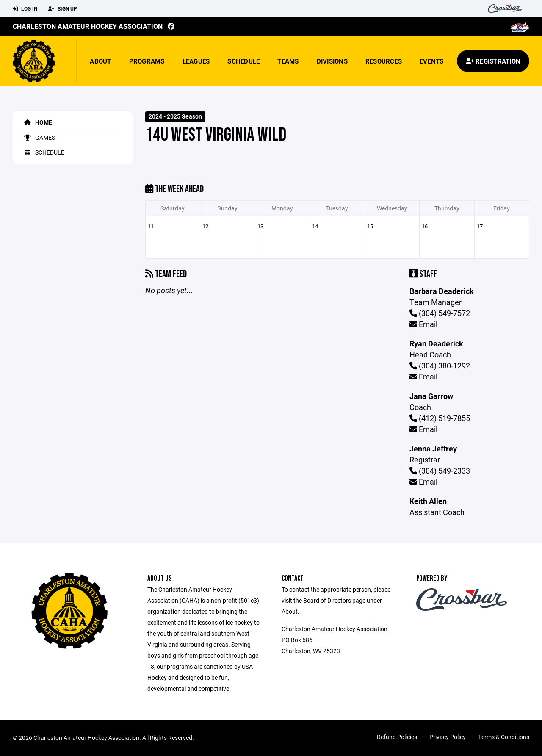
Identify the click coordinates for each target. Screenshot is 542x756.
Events (432, 61)
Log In (25, 9)
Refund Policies (397, 737)
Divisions (332, 61)
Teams (288, 61)
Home (37, 122)
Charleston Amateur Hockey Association (88, 26)
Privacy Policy (448, 737)
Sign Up (62, 9)
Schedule (243, 61)
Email (423, 324)
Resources (384, 61)
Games (38, 137)
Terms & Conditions (504, 737)
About (100, 61)
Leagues (196, 61)
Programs (147, 61)
